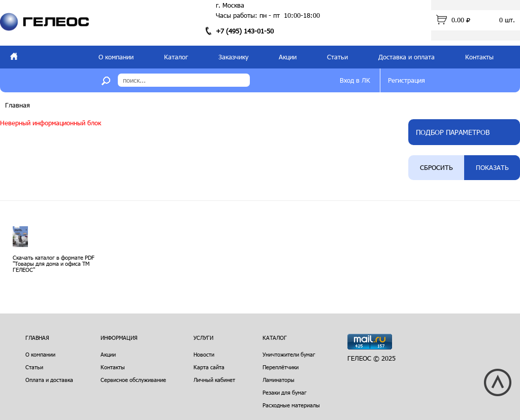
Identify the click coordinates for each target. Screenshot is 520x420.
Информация (119, 338)
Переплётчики (281, 367)
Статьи (337, 57)
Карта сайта (209, 367)
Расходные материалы (291, 405)
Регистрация (407, 80)
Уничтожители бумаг (289, 354)
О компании (116, 57)
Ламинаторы (279, 380)
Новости (204, 354)
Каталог (176, 57)
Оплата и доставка (49, 380)
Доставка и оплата (407, 57)
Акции (288, 57)
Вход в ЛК (355, 80)
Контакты (479, 57)
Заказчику (233, 57)
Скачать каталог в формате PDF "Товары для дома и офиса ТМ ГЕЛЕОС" (54, 264)
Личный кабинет (214, 380)
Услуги (203, 338)
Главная (18, 105)
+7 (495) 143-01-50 (245, 31)
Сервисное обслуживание (133, 380)
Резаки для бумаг (285, 392)
